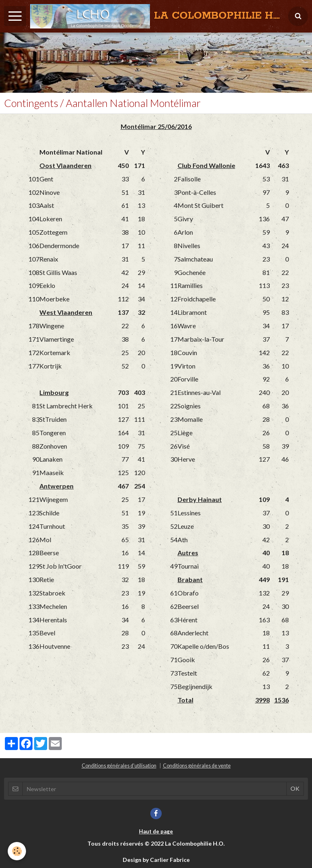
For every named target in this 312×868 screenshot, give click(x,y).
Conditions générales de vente (197, 766)
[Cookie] (17, 851)
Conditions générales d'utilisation (119, 766)
